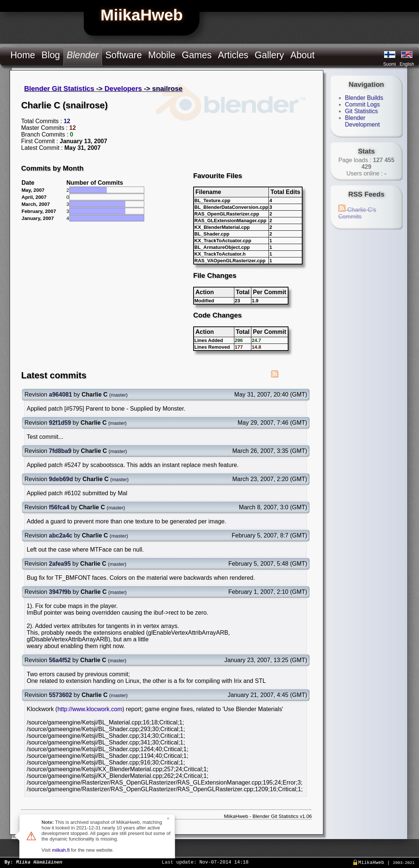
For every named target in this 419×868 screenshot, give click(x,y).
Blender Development (362, 121)
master (118, 395)
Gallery (269, 55)
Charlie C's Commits (357, 213)
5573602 (60, 695)
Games (197, 55)
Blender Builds (364, 98)
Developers (123, 88)
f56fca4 (59, 507)
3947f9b (60, 592)
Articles (233, 55)
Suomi (390, 64)
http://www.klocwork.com (90, 709)
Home (23, 55)
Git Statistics (361, 111)
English (407, 64)
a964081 (60, 394)
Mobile (162, 55)
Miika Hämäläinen (39, 862)
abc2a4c (61, 535)
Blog (51, 55)
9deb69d (61, 479)
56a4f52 (60, 660)
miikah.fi (61, 850)
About (302, 55)
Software (124, 55)
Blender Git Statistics (59, 88)
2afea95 (60, 564)
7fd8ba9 (60, 451)
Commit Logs (362, 104)
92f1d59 (60, 423)
